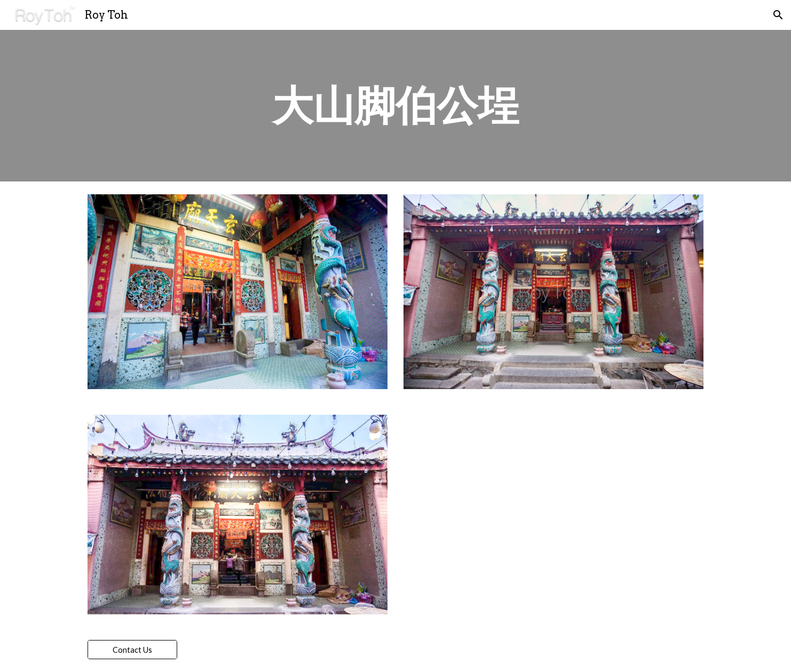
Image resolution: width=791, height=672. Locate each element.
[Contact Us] (132, 650)
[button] (778, 15)
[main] (395, 106)
